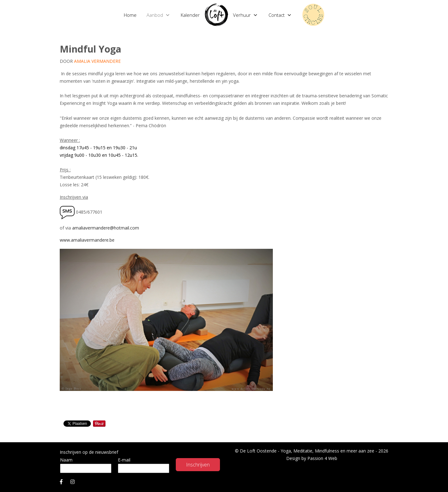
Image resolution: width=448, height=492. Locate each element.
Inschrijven (198, 465)
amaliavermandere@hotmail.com (106, 228)
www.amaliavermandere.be (87, 240)
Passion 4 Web (322, 458)
